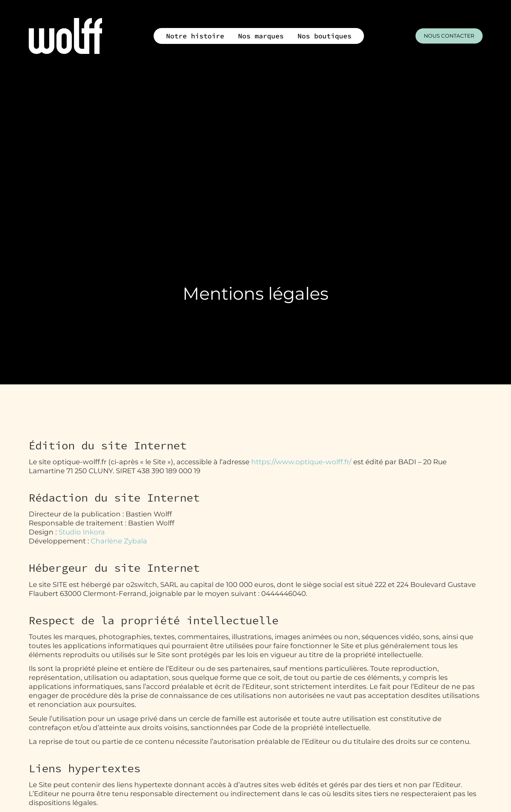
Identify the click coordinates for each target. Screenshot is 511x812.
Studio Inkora (82, 532)
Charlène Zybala (119, 541)
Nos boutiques (325, 36)
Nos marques (261, 36)
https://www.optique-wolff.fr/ (301, 462)
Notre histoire (195, 36)
